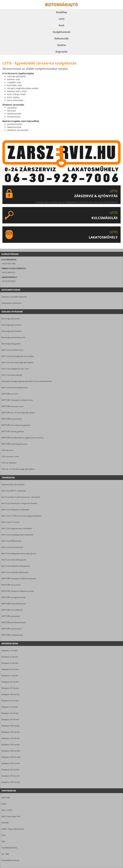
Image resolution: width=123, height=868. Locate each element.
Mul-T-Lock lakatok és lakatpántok (16, 566)
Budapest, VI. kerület (10, 682)
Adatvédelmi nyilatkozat (11, 303)
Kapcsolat (61, 52)
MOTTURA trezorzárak (11, 585)
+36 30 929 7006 (8, 264)
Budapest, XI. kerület (10, 713)
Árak (62, 25)
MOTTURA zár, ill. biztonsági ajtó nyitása (18, 413)
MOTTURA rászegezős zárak (13, 597)
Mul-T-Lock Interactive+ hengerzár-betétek (19, 503)
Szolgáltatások (62, 32)
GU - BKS (5, 854)
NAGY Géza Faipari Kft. (11, 816)
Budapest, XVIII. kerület (11, 757)
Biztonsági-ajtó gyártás (11, 344)
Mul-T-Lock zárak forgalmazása (15, 388)
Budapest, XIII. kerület (10, 726)
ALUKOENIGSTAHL (9, 848)
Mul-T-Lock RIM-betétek (11, 541)
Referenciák (61, 39)
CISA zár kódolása (9, 463)
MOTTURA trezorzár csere (13, 406)
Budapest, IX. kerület (10, 701)
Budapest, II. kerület (10, 657)
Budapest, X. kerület (10, 707)
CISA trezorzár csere (10, 456)
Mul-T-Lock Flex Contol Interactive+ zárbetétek (21, 497)
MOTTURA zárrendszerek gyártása (16, 425)
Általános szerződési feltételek (14, 297)
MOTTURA (6, 798)
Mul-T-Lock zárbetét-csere (12, 350)
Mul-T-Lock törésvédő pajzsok (14, 560)
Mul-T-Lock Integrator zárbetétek (15, 510)
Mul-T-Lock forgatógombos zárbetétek (17, 535)
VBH (3, 842)
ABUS (4, 804)
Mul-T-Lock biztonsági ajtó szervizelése (18, 356)
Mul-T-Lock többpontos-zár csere (15, 369)
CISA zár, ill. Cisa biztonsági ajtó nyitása (18, 469)
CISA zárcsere (7, 450)
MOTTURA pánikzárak (11, 616)
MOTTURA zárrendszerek (12, 610)
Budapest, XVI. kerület (11, 745)
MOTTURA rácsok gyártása (13, 431)
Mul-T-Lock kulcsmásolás (12, 375)
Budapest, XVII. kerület (11, 751)
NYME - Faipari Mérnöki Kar (13, 829)
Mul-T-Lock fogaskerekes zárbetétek (17, 528)
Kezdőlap (61, 12)
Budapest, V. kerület (10, 676)
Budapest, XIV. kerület (11, 732)
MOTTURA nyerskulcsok (11, 629)
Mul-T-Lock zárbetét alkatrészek (15, 572)
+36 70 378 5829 (8, 281)
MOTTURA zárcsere (10, 394)
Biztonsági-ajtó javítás (11, 319)
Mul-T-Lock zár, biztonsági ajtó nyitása (17, 362)
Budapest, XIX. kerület (11, 763)
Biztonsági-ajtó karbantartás (13, 337)
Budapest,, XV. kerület (11, 738)
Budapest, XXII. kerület (11, 782)
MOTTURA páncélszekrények (14, 622)
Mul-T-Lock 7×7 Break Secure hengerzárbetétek (21, 516)
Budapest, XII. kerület (10, 719)
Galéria (62, 45)
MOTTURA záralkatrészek (12, 635)
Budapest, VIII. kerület (10, 694)
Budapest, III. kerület (10, 663)
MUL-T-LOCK (7, 810)
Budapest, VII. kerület (10, 688)
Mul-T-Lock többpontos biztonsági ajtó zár (19, 553)
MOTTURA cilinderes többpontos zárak (18, 591)
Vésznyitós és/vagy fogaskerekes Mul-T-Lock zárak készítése (27, 381)
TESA (4, 835)
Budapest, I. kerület (10, 650)
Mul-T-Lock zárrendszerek (12, 547)
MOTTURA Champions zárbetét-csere (17, 400)
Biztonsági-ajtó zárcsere (12, 325)
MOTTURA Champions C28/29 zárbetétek (19, 579)
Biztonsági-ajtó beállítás (11, 331)
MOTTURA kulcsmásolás (12, 419)
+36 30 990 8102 (8, 272)
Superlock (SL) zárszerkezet (13, 485)
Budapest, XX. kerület (10, 770)
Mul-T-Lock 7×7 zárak (10, 522)
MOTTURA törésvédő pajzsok (14, 604)
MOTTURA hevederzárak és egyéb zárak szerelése (23, 438)
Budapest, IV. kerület (10, 669)
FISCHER (5, 823)
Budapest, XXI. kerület (11, 776)
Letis (62, 19)
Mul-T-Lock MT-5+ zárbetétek (14, 491)
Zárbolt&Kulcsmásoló (10, 860)
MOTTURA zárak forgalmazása (14, 444)
